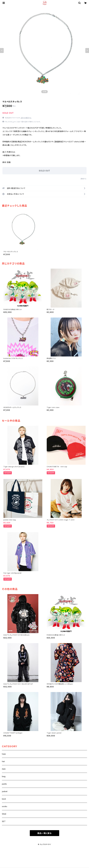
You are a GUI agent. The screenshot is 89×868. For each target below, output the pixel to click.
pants (4, 784)
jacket (5, 791)
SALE (4, 814)
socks (5, 806)
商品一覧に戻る (44, 833)
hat (3, 761)
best (4, 799)
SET (4, 821)
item (4, 769)
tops (4, 754)
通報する (84, 179)
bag (4, 776)
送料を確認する (26, 118)
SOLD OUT (44, 171)
